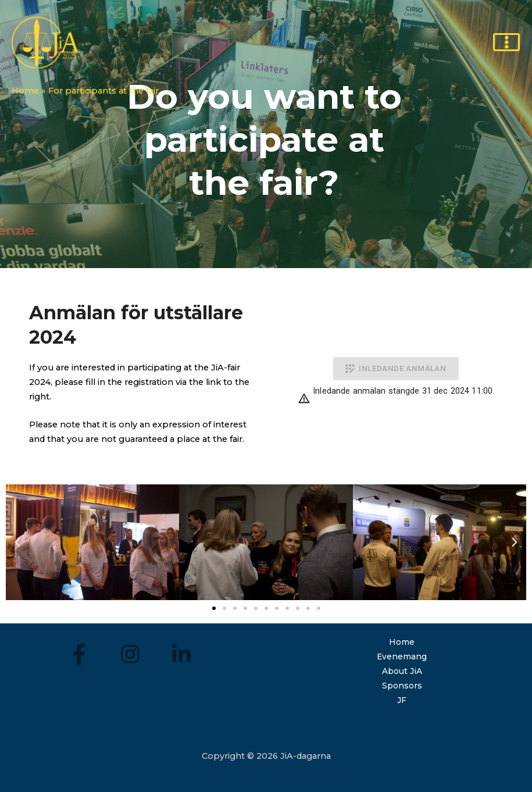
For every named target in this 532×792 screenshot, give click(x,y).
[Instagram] (130, 654)
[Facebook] (79, 654)
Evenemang (402, 657)
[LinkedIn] (181, 654)
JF (402, 700)
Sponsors (402, 685)
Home (402, 642)
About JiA (402, 671)
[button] (214, 608)
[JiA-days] (47, 44)
